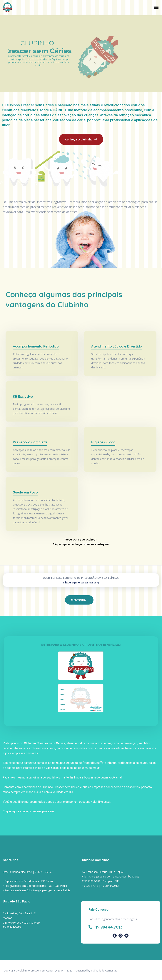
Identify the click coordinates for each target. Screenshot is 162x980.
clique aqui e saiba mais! (81, 582)
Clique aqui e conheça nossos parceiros (29, 811)
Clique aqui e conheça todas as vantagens (81, 544)
